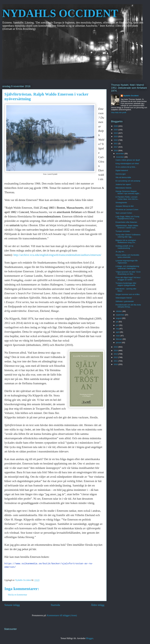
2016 (116, 150)
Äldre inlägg (98, 605)
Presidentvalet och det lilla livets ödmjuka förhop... (128, 306)
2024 (116, 133)
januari (119, 343)
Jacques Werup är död (124, 206)
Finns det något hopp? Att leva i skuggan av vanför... (128, 279)
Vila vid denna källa (123, 177)
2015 (116, 347)
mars (118, 336)
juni (118, 325)
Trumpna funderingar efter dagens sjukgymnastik (126, 284)
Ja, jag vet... (120, 252)
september (120, 315)
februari (119, 339)
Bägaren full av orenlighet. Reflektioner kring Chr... (126, 241)
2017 (116, 147)
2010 (116, 364)
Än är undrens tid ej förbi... (126, 167)
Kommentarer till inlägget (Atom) (62, 615)
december (120, 154)
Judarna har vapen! (123, 184)
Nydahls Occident (131, 96)
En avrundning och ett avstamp (128, 181)
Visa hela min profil (119, 112)
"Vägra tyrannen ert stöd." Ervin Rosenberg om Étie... (128, 273)
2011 (116, 361)
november (120, 157)
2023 (116, 136)
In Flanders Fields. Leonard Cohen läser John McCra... (127, 198)
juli (117, 322)
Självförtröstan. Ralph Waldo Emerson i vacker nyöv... (127, 227)
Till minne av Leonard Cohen (127, 210)
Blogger (90, 638)
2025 (116, 130)
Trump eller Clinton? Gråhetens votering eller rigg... (128, 236)
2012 (116, 357)
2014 (116, 350)
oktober (119, 311)
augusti (119, 318)
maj (118, 329)
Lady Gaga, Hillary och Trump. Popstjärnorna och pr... (128, 218)
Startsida (55, 605)
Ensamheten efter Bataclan (126, 222)
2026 (116, 126)
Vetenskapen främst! (124, 298)
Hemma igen (121, 174)
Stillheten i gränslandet (125, 301)
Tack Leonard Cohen (124, 213)
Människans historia (123, 188)
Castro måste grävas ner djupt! (128, 160)
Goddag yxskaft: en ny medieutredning (124, 247)
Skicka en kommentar (17, 595)
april (118, 332)
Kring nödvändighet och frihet (127, 164)
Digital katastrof (122, 170)
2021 (116, 143)
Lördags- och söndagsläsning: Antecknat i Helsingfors (127, 267)
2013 (116, 354)
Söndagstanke (121, 203)
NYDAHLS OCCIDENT (60, 13)
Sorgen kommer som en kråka (127, 294)
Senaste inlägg (12, 605)
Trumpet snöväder (123, 231)
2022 (116, 140)
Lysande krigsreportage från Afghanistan (127, 262)
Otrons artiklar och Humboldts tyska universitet (127, 256)
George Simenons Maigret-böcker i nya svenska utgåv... (128, 192)
